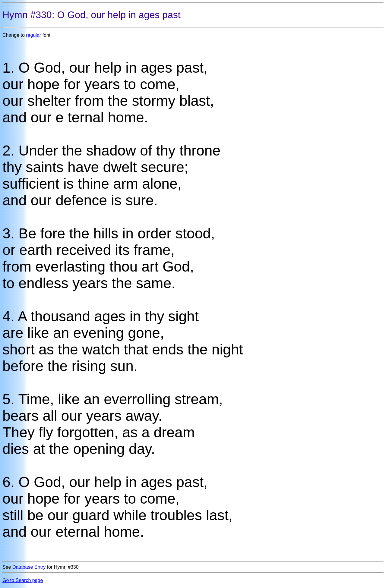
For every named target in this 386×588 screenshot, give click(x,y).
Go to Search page (23, 580)
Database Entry (29, 567)
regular (33, 35)
